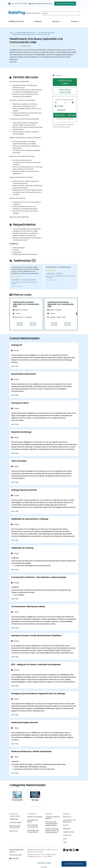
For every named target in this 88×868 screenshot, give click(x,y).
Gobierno (38, 21)
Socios (66, 825)
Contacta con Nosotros (65, 4)
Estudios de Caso (33, 821)
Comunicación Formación (46, 33)
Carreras (67, 835)
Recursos (14, 831)
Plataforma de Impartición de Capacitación (52, 831)
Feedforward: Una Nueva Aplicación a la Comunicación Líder (31, 34)
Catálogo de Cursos (16, 21)
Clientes (67, 829)
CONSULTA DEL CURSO (65, 82)
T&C (65, 842)
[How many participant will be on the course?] (65, 103)
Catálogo (14, 819)
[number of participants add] (73, 102)
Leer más (13, 62)
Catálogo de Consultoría (33, 831)
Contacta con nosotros (74, 864)
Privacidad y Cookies (44, 863)
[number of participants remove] (56, 102)
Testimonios (69, 832)
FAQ (65, 839)
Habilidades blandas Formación (26, 33)
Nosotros (75, 21)
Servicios (56, 21)
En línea (60, 106)
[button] (76, 314)
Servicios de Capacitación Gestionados (51, 824)
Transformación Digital (53, 818)
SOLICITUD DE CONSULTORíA (65, 91)
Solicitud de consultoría (33, 826)
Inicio (12, 33)
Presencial (61, 110)
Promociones (16, 822)
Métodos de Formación (15, 827)
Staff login (44, 867)
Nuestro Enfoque (35, 817)
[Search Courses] (61, 13)
